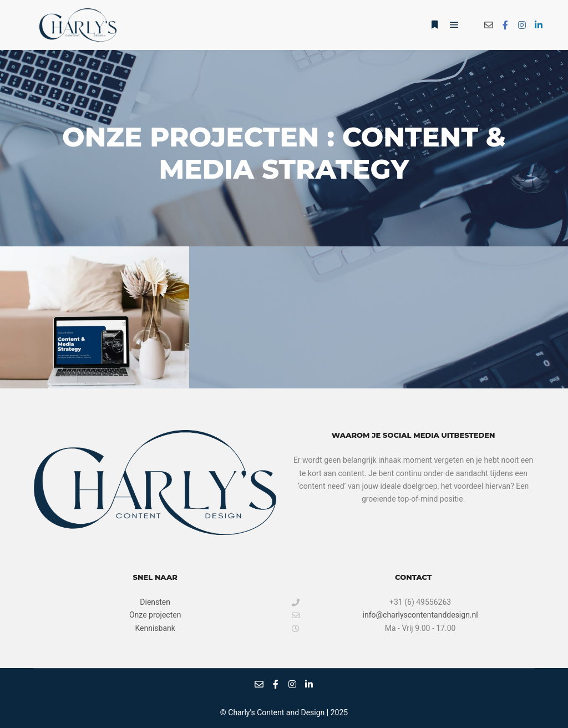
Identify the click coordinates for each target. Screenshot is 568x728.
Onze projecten (155, 615)
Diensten (155, 602)
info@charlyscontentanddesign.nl (385, 615)
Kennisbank (155, 628)
